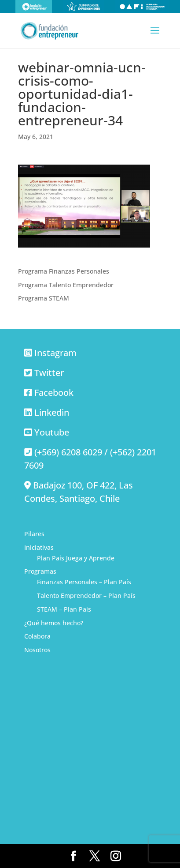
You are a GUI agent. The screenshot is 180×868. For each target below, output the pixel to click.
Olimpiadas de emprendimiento (84, 7)
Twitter (49, 373)
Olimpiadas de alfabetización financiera (142, 7)
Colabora (37, 636)
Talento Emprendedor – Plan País (86, 596)
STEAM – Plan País (64, 609)
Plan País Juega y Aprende (76, 558)
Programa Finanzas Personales (64, 271)
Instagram (55, 353)
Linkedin (52, 412)
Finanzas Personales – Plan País (84, 582)
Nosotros (37, 650)
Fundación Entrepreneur (34, 7)
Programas (40, 571)
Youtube (52, 432)
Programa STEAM (44, 298)
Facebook (54, 393)
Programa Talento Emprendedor (66, 285)
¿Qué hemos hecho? (54, 623)
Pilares (34, 534)
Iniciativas (39, 547)
